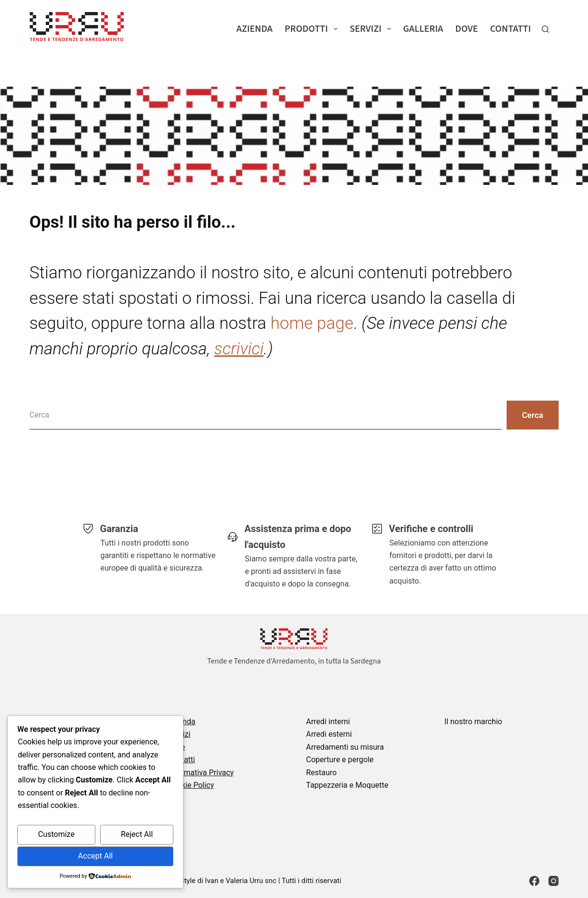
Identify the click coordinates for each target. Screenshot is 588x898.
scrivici (239, 349)
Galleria (423, 29)
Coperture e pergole (340, 760)
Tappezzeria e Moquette (347, 785)
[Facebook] (534, 881)
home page (312, 323)
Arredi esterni (329, 734)
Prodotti (313, 29)
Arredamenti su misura (345, 747)
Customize (56, 834)
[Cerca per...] (266, 415)
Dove (466, 29)
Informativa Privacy (201, 773)
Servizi (372, 29)
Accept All (95, 856)
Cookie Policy (191, 785)
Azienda (255, 29)
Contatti (510, 29)
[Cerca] (545, 29)
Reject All (137, 834)
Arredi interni (328, 722)
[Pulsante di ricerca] (533, 415)
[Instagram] (554, 881)
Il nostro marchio (473, 722)
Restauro (321, 773)
